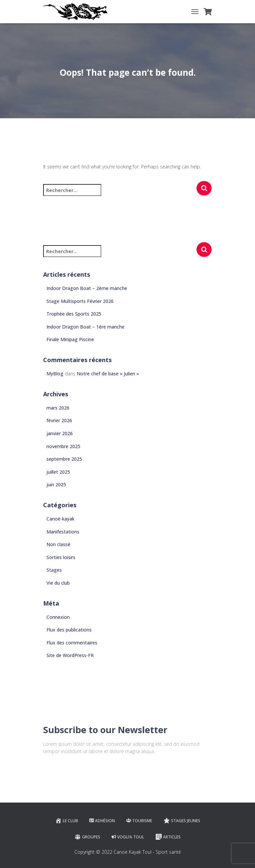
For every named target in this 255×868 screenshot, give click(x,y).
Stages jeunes (182, 820)
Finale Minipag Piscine (70, 339)
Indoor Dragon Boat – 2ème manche (87, 288)
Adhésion (102, 821)
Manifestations (63, 532)
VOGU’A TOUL (128, 837)
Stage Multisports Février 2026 (80, 301)
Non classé (58, 544)
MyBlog (55, 374)
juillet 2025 (58, 472)
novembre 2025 (63, 446)
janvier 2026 (60, 433)
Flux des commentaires (72, 643)
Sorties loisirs (61, 557)
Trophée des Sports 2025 (74, 314)
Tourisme (139, 821)
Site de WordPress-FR (70, 655)
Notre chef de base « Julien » (108, 374)
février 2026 (59, 420)
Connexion (58, 617)
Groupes (87, 837)
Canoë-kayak (60, 519)
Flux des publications (69, 630)
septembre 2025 (64, 459)
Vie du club (58, 583)
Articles (168, 837)
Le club (67, 820)
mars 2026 (58, 408)
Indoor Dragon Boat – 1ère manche (85, 327)
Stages (54, 570)
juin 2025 (56, 484)
